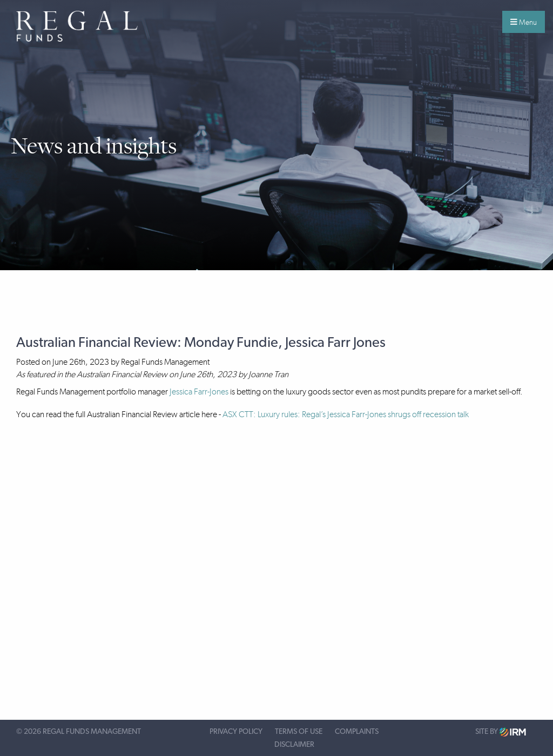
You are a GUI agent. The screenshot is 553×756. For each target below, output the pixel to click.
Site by (501, 732)
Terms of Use (299, 732)
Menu (524, 22)
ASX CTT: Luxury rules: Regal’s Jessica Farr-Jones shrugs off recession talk (346, 414)
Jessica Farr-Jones (199, 392)
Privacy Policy (236, 732)
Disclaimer (294, 745)
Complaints (357, 732)
